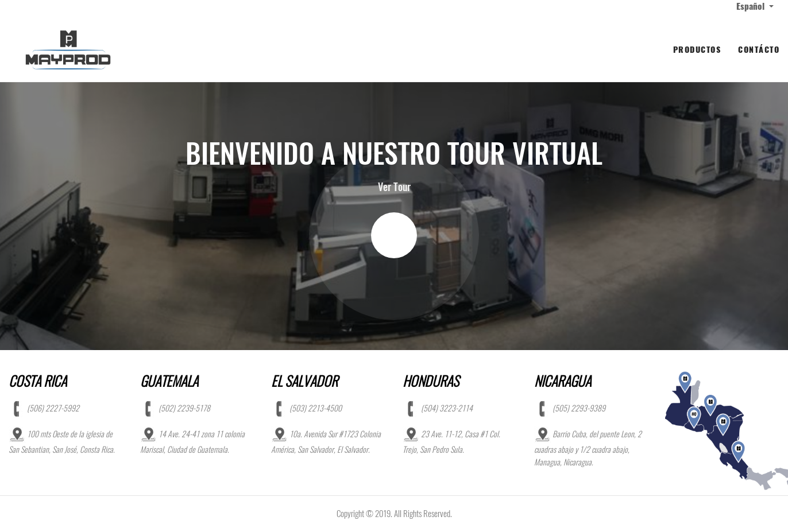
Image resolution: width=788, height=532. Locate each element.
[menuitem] (697, 50)
